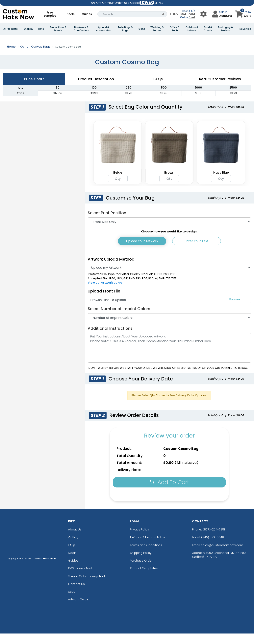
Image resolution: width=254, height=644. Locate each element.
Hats (41, 29)
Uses (72, 602)
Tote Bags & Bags (125, 29)
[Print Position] (169, 232)
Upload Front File (104, 302)
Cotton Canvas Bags (35, 57)
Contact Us (76, 594)
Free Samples (50, 14)
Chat (192, 17)
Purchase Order (141, 571)
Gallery (73, 548)
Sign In (223, 12)
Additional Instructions (110, 339)
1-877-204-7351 (183, 14)
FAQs (72, 556)
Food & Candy (208, 29)
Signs (142, 29)
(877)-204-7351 (214, 540)
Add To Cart (169, 493)
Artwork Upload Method (111, 270)
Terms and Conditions (146, 556)
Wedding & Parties (157, 29)
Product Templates (144, 579)
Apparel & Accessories (103, 29)
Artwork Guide (78, 610)
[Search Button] (163, 14)
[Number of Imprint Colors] (169, 328)
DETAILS (159, 3)
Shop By (28, 29)
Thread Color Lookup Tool (86, 587)
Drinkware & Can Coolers (81, 29)
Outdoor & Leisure (192, 29)
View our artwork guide (105, 293)
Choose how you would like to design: (169, 242)
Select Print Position (107, 223)
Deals (71, 14)
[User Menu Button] (203, 14)
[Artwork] (169, 278)
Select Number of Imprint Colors (119, 319)
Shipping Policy (141, 563)
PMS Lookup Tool (80, 579)
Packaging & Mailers (226, 29)
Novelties (245, 29)
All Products (11, 29)
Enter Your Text (197, 252)
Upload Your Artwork (142, 252)
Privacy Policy (140, 540)
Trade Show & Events (58, 29)
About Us (75, 540)
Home (11, 57)
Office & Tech (175, 29)
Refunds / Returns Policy (147, 548)
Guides (87, 14)
